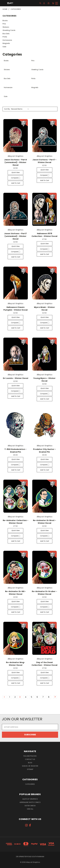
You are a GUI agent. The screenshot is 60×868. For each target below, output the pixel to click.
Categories (30, 784)
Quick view (15, 172)
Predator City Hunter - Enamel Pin (45, 451)
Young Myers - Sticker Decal (44, 380)
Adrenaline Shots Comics (30, 802)
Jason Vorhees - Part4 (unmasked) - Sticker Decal (16, 162)
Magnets (6, 43)
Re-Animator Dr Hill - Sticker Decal (15, 593)
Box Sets (6, 34)
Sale (4, 47)
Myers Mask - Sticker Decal (45, 309)
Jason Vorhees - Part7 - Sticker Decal (45, 161)
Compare (15, 178)
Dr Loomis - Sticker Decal (16, 378)
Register (35, 766)
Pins (4, 24)
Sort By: (7, 109)
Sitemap (30, 769)
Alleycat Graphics (30, 799)
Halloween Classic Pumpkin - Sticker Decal (16, 309)
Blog (30, 763)
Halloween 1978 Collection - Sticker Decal (45, 235)
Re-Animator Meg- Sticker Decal (15, 664)
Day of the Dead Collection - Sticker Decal (45, 664)
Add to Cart (16, 183)
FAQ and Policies (30, 756)
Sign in (25, 766)
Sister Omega (30, 806)
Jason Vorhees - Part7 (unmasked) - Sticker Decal (15, 236)
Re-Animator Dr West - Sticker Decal (45, 522)
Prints (5, 37)
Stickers (6, 27)
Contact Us (30, 759)
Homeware (7, 40)
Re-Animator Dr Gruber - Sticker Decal (44, 593)
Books (5, 21)
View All (30, 809)
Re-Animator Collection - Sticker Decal (16, 522)
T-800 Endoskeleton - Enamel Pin (15, 451)
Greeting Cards (9, 30)
